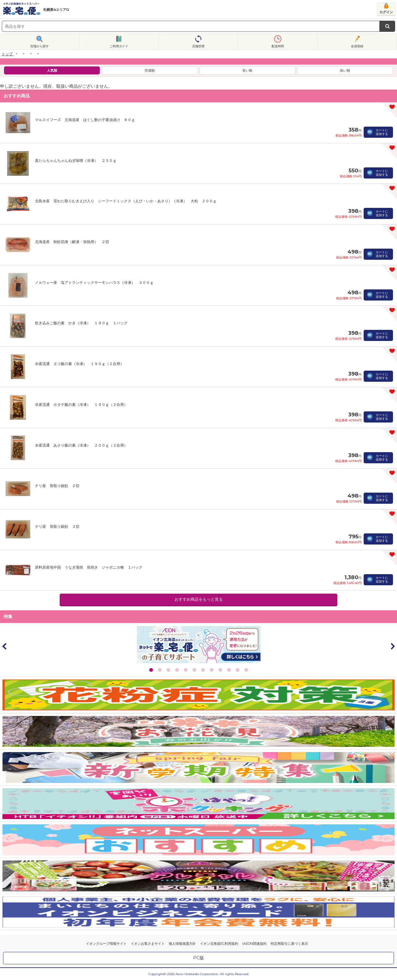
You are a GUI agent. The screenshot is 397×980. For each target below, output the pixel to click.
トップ (7, 54)
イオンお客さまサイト (148, 944)
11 (238, 670)
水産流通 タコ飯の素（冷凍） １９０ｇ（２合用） (79, 364)
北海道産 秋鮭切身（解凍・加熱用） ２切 (72, 242)
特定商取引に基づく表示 (289, 944)
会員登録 (357, 46)
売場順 (150, 70)
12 (246, 670)
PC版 (198, 958)
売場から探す (40, 46)
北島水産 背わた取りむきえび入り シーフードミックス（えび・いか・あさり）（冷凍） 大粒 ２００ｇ (126, 201)
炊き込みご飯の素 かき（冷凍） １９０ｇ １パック (81, 323)
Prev (5, 646)
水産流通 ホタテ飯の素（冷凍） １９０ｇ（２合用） (81, 404)
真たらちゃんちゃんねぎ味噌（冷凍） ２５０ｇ (76, 160)
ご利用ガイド (119, 46)
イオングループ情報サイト (106, 944)
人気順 (52, 70)
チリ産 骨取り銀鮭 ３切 (57, 526)
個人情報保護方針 (182, 944)
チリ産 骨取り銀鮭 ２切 (57, 486)
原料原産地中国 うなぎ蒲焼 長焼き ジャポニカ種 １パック (89, 567)
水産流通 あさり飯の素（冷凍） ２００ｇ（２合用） (81, 445)
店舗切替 (198, 46)
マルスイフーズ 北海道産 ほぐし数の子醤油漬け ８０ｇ (85, 120)
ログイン (386, 12)
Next (392, 646)
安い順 (247, 70)
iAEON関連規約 (254, 944)
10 (229, 670)
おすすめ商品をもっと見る (199, 599)
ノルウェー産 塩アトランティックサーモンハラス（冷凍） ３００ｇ (94, 282)
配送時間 (278, 46)
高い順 (345, 70)
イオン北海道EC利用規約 (219, 944)
